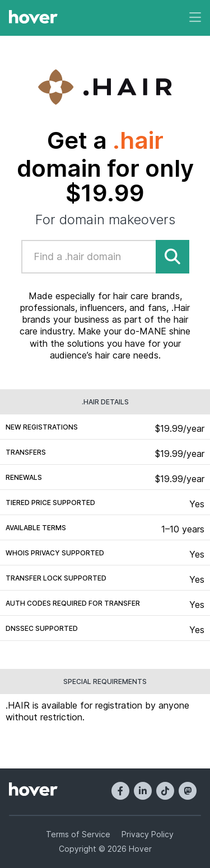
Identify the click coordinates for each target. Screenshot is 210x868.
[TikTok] (165, 791)
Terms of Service (78, 834)
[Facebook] (120, 791)
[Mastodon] (188, 791)
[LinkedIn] (143, 791)
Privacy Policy (148, 834)
